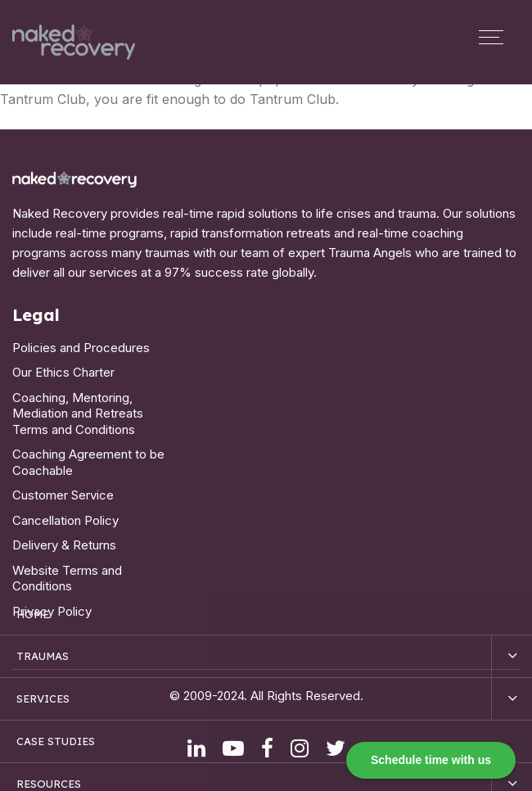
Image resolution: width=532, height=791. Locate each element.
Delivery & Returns (64, 545)
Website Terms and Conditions (67, 579)
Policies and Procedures (81, 348)
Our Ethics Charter (63, 372)
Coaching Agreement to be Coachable (88, 462)
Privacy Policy (52, 611)
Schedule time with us (431, 760)
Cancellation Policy (65, 520)
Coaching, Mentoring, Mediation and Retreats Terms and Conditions (78, 414)
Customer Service (63, 495)
